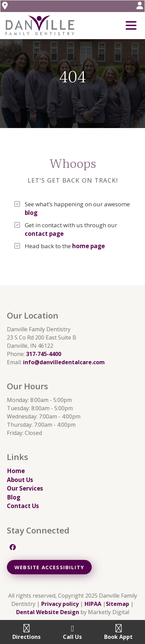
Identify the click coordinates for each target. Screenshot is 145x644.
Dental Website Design (48, 612)
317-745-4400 (44, 354)
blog (31, 213)
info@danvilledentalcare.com (64, 362)
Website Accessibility (49, 567)
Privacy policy (60, 604)
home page (88, 246)
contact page (44, 234)
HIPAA (93, 604)
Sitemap (118, 604)
